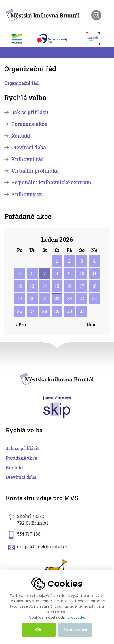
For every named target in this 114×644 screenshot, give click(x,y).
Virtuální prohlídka (35, 171)
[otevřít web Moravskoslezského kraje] (59, 38)
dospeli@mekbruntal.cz (42, 547)
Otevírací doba (29, 147)
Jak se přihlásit (30, 112)
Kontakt (21, 136)
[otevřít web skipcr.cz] (57, 407)
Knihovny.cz (27, 194)
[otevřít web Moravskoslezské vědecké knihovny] (96, 38)
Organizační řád (21, 83)
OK (39, 630)
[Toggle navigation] (8, 52)
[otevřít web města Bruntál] (20, 38)
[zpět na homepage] (43, 14)
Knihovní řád (28, 159)
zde (81, 617)
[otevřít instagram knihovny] (96, 15)
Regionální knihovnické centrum (51, 182)
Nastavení (76, 630)
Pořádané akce (29, 124)
